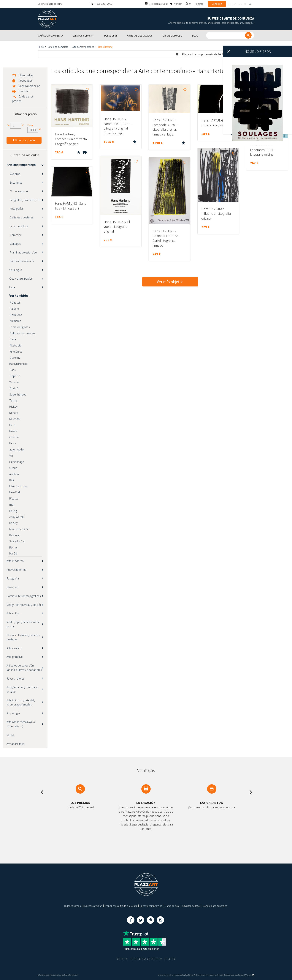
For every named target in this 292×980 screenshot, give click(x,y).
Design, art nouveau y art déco (25, 605)
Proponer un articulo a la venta (121, 906)
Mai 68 (13, 553)
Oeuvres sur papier (21, 278)
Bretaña (14, 388)
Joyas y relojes (15, 678)
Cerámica (15, 235)
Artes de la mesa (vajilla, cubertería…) (21, 724)
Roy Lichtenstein (19, 529)
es (250, 4)
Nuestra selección (29, 86)
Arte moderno (15, 561)
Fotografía (13, 578)
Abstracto (15, 345)
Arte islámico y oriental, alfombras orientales (21, 702)
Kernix (250, 975)
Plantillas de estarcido (23, 252)
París (12, 370)
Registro (199, 4)
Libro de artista (19, 226)
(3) (119, 959)
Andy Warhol (17, 517)
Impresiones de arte (22, 261)
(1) (131, 959)
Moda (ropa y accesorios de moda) (23, 624)
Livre (12, 287)
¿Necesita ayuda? (93, 906)
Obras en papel (19, 191)
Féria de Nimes (18, 486)
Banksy (14, 523)
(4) (139, 959)
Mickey (13, 407)
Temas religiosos (19, 327)
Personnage (17, 462)
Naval (13, 339)
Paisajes (14, 309)
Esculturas (16, 182)
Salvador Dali (17, 541)
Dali (12, 480)
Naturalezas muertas (22, 333)
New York (15, 419)
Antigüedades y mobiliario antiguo (22, 689)
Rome (13, 547)
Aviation (14, 474)
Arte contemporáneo (83, 47)
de (240, 4)
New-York (15, 492)
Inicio (41, 47)
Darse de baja (172, 906)
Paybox (241, 975)
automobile (16, 449)
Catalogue (16, 270)
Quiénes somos (72, 906)
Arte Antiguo (14, 613)
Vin (11, 456)
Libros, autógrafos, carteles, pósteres (23, 637)
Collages (15, 244)
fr (230, 4)
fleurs (13, 443)
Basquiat (15, 535)
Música (13, 431)
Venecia (14, 382)
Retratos (15, 302)
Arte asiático (14, 648)
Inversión (24, 91)
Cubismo (15, 357)
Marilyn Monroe (18, 364)
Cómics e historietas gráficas (24, 596)
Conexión (217, 4)
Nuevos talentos (16, 570)
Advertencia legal (191, 906)
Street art (12, 587)
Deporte (15, 376)
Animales (15, 321)
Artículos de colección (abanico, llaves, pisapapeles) (24, 668)
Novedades (25, 81)
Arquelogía (13, 713)
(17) (144, 959)
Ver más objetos (170, 282)
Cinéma (14, 437)
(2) (161, 959)
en (235, 4)
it (245, 4)
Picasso (14, 498)
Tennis (13, 400)
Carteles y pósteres (21, 217)
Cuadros (15, 174)
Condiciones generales (215, 906)
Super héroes (18, 394)
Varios (10, 735)
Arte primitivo (15, 657)
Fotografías (16, 209)
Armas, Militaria (15, 744)
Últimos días (26, 75)
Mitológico (16, 352)
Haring (13, 511)
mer (12, 505)
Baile (12, 425)
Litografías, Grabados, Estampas (28, 200)
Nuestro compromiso (151, 906)
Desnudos (16, 315)
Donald (14, 413)
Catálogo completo (58, 47)
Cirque (13, 468)
